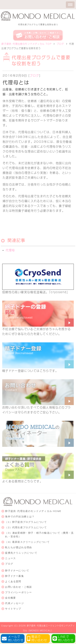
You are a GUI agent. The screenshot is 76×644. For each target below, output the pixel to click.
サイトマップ (13, 609)
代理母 (10, 250)
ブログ (34, 76)
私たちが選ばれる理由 (18, 547)
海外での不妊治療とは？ (20, 516)
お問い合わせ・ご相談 (18, 587)
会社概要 (10, 598)
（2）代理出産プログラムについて (26, 527)
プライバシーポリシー (18, 592)
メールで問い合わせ (16, 638)
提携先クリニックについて (21, 553)
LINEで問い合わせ (66, 638)
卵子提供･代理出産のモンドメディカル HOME (33, 511)
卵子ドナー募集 (14, 576)
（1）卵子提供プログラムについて (26, 522)
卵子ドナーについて (17, 571)
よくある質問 (13, 581)
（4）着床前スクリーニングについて (27, 542)
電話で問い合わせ (39, 638)
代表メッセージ (14, 603)
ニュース (10, 558)
